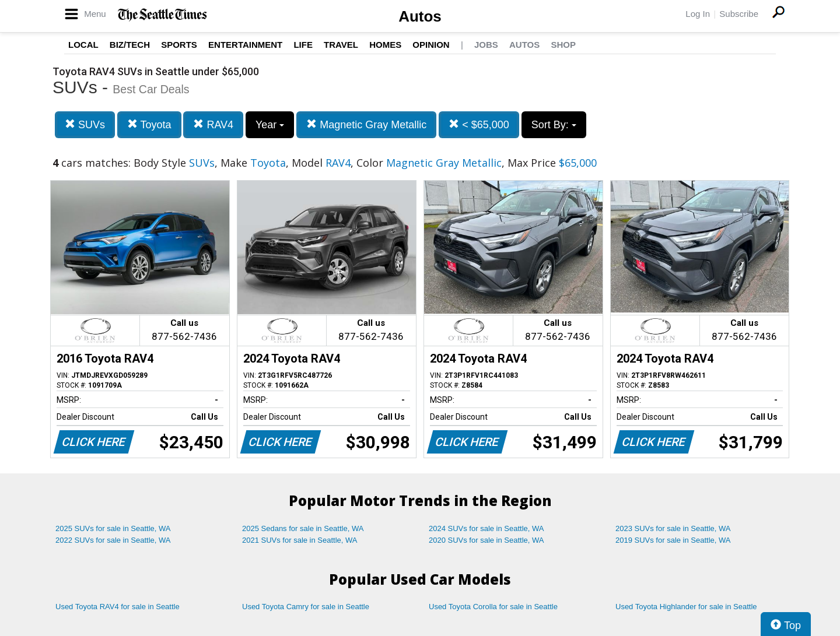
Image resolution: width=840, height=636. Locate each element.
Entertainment (245, 45)
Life (303, 45)
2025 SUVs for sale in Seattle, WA (113, 528)
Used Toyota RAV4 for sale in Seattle (118, 607)
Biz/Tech (130, 45)
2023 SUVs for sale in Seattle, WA (673, 528)
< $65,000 (479, 124)
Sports (179, 45)
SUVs (85, 124)
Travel (341, 45)
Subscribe (739, 14)
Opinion (431, 45)
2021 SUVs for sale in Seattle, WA (300, 540)
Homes (385, 45)
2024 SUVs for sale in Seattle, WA (487, 528)
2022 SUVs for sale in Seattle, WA (113, 540)
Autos (420, 16)
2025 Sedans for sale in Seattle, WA (303, 528)
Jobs (486, 45)
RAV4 (213, 124)
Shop (563, 45)
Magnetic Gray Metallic (366, 124)
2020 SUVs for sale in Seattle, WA (487, 540)
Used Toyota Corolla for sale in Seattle (493, 607)
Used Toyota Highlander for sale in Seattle (686, 607)
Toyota (149, 124)
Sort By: (554, 125)
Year (270, 125)
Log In (698, 14)
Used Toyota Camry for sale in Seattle (306, 607)
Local (83, 45)
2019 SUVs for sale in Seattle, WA (673, 540)
